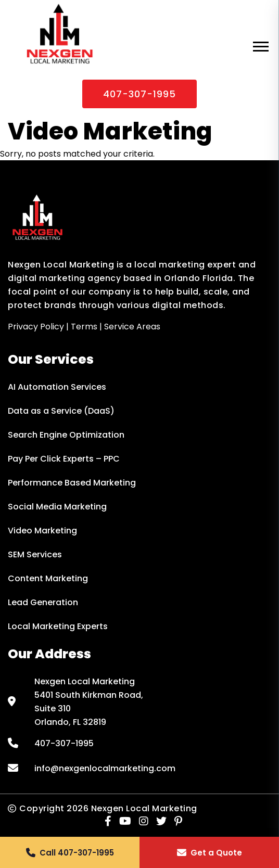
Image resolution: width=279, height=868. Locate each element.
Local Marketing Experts (58, 626)
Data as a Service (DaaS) (61, 411)
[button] (70, 852)
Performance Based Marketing (72, 483)
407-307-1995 (139, 94)
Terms (84, 327)
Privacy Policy (36, 327)
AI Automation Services (57, 387)
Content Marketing (48, 578)
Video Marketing (42, 531)
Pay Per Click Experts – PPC (64, 459)
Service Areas (132, 327)
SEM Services (35, 554)
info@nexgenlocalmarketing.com (105, 768)
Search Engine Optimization (66, 435)
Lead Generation (43, 602)
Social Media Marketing (57, 507)
